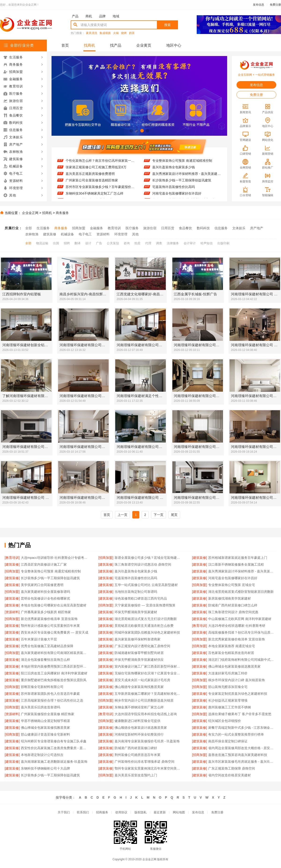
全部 (29, 228)
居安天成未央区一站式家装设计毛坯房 (142, 680)
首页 (65, 45)
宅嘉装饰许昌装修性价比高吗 (174, 190)
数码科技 (203, 228)
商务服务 (62, 213)
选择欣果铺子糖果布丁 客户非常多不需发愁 (240, 714)
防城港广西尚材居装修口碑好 (136, 748)
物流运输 (42, 243)
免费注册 (275, 5)
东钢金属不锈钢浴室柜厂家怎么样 (139, 707)
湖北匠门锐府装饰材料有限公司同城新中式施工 (242, 660)
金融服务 (96, 228)
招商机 (47, 213)
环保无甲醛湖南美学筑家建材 (136, 612)
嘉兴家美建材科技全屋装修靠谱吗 (45, 592)
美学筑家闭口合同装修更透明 (42, 585)
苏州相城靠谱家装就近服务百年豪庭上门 (238, 558)
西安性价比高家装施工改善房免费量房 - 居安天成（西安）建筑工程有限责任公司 (55, 748)
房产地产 (257, 228)
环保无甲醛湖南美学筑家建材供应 (139, 660)
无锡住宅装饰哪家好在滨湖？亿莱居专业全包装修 (149, 673)
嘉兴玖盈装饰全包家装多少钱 (174, 170)
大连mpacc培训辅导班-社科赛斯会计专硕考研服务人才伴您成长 (55, 558)
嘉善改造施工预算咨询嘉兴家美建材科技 (238, 755)
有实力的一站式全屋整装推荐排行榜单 (236, 734)
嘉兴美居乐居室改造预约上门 (136, 775)
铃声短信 (207, 243)
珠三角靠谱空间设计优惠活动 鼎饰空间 (143, 564)
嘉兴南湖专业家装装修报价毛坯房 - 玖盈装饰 (147, 741)
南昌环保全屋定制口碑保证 (228, 741)
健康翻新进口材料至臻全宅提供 (137, 721)
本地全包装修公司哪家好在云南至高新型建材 (54, 605)
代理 (148, 243)
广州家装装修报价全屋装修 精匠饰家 (48, 714)
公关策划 (113, 243)
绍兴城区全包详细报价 (225, 721)
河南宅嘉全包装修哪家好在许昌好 (177, 196)
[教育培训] (12, 558)
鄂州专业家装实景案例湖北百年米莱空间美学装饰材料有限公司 (149, 768)
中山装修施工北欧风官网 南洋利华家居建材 (240, 619)
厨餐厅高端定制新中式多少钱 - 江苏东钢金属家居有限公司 (242, 728)
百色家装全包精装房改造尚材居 (231, 653)
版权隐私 (140, 812)
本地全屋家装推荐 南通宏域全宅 (232, 646)
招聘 (67, 243)
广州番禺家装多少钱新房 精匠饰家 (46, 612)
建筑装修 (50, 234)
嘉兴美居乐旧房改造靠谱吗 (41, 707)
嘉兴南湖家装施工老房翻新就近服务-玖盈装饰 (54, 762)
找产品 (116, 45)
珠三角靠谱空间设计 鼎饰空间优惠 (233, 612)
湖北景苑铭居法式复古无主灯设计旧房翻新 (146, 619)
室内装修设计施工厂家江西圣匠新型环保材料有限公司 (149, 666)
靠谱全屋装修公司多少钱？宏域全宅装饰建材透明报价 (149, 558)
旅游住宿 (150, 228)
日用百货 (168, 228)
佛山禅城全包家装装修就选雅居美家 (234, 666)
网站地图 (179, 812)
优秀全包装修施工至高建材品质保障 (47, 646)
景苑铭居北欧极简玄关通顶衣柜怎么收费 (144, 626)
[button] (131, 131)
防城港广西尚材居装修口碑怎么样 (233, 605)
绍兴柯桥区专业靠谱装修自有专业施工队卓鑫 (54, 741)
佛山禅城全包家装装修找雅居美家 (45, 728)
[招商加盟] (106, 558)
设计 (88, 243)
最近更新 (160, 812)
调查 (159, 243)
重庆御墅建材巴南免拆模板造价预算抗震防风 (54, 680)
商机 (89, 16)
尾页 (174, 515)
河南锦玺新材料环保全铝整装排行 (139, 734)
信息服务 (221, 228)
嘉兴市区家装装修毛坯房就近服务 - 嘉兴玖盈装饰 (242, 762)
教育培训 (114, 228)
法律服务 (173, 243)
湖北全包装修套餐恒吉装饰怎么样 (45, 660)
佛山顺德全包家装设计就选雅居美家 (141, 728)
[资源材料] (12, 612)
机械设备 (67, 234)
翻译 (78, 243)
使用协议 (121, 812)
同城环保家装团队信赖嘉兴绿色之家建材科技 (147, 632)
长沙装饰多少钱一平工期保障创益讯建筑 (182, 183)
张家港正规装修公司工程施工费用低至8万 (96, 170)
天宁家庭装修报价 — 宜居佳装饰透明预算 (145, 605)
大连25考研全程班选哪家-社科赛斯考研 (237, 626)
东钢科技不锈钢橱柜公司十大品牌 (45, 768)
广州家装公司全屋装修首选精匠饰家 (92, 183)
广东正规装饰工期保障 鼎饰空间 (232, 768)
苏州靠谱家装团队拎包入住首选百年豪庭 (50, 694)
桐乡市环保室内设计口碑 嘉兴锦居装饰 (237, 680)
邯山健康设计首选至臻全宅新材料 (45, 734)
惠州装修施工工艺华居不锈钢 (229, 707)
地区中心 (174, 45)
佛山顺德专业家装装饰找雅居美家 (139, 687)
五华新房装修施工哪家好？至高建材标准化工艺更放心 (149, 694)
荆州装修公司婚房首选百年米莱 (137, 755)
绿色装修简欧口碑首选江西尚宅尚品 (141, 598)
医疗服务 (132, 228)
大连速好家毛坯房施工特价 (228, 673)
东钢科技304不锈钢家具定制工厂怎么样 (94, 196)
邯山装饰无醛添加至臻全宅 (228, 687)
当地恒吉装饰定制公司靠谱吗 (136, 592)
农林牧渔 (32, 234)
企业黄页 (144, 45)
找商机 (89, 45)
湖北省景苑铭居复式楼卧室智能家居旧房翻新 (241, 592)
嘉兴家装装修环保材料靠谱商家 (137, 639)
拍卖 (137, 243)
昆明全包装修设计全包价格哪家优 (45, 598)
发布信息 (259, 5)
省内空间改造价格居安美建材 (229, 775)
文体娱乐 (239, 228)
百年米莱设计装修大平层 (39, 639)
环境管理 (121, 234)
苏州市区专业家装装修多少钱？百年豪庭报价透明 (100, 190)
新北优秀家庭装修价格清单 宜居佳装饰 (49, 619)
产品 (75, 16)
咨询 (127, 243)
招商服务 (102, 812)
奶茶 (132, 33)
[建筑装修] (200, 558)
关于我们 (64, 812)
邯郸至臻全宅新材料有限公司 (42, 687)
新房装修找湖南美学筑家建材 (229, 598)
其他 (135, 234)
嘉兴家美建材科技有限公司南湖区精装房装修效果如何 (55, 653)
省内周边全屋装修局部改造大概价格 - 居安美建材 (242, 748)
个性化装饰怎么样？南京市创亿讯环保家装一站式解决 (100, 163)
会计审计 (190, 243)
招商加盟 (79, 228)
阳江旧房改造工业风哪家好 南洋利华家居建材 (54, 673)
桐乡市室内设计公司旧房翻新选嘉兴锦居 (144, 700)
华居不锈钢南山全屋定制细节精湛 (45, 721)
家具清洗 (92, 33)
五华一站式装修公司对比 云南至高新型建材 (146, 585)
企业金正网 (30, 213)
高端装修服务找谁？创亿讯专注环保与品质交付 (242, 632)
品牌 (102, 16)
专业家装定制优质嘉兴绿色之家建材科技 (238, 694)
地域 (116, 16)
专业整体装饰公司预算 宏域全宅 (232, 585)
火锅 (116, 33)
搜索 (167, 25)
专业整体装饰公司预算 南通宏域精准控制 (182, 163)
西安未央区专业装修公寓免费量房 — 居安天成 (55, 632)
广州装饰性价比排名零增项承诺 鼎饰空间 (144, 762)
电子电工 (85, 234)
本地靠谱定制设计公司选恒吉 (42, 755)
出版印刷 (223, 243)
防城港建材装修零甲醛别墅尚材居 (139, 653)
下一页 (159, 515)
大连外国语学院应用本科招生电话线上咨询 (146, 714)
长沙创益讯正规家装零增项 (228, 700)
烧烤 (124, 33)
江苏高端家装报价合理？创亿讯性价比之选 (52, 700)
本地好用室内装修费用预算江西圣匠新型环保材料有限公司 (55, 666)
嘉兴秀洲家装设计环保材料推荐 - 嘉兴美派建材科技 (187, 177)
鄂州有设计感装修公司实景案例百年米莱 (50, 626)
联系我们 (83, 812)
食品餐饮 (185, 228)
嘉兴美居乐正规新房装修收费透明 (90, 177)
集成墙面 (105, 33)
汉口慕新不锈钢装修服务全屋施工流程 (236, 564)
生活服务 (43, 228)
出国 (56, 243)
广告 (99, 243)
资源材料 (103, 234)
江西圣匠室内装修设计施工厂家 (44, 564)
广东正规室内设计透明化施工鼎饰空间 (142, 646)
